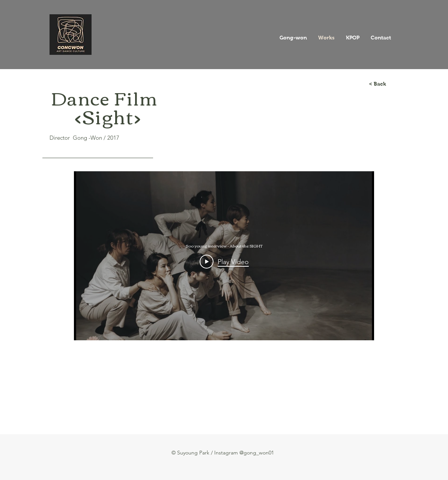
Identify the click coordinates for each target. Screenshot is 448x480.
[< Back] (377, 84)
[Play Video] (224, 261)
